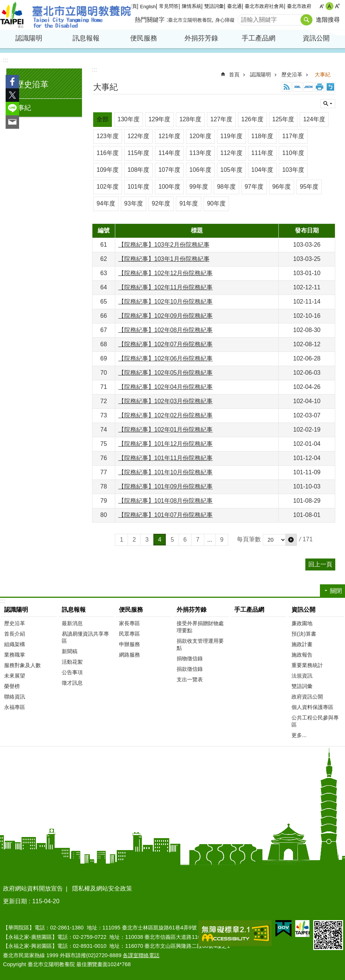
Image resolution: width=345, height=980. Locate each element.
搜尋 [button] (306, 20)
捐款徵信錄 (190, 669)
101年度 (139, 187)
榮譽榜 (12, 686)
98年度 (226, 187)
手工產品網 (259, 38)
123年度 (108, 136)
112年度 (231, 153)
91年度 (189, 203)
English (148, 7)
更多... (299, 735)
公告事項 (72, 672)
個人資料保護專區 (312, 707)
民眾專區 (129, 634)
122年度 (139, 136)
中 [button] (329, 6)
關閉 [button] (328, 104)
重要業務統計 (307, 665)
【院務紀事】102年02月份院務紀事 (166, 415)
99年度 (199, 187)
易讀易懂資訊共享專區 (85, 637)
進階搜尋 (328, 20)
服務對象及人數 (22, 665)
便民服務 (144, 38)
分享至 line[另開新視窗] (12, 109)
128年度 (190, 119)
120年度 (200, 136)
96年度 (282, 187)
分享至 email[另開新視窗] (12, 122)
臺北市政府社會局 (264, 6)
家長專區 (129, 623)
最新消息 (72, 623)
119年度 (231, 136)
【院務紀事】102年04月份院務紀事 (166, 387)
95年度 (309, 187)
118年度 (262, 136)
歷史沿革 (32, 84)
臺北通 (234, 6)
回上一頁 (320, 564)
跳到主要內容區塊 (4, 4)
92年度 (161, 203)
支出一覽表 (190, 679)
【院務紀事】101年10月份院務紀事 (166, 472)
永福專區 (15, 707)
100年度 (169, 187)
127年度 (221, 119)
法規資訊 (302, 676)
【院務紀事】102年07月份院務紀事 (166, 344)
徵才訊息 (72, 683)
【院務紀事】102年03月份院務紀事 (166, 401)
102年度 (108, 187)
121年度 (169, 136)
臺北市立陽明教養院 (65, 15)
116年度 (108, 153)
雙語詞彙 (214, 6)
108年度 (139, 170)
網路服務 (129, 655)
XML (297, 87)
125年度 (283, 119)
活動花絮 (72, 662)
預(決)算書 (304, 634)
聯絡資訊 (15, 697)
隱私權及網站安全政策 (102, 888)
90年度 (216, 203)
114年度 (169, 153)
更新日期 (15, 901)
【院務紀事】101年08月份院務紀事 (166, 501)
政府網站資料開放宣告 (33, 888)
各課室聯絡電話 (141, 955)
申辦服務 (129, 644)
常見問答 (169, 6)
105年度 (231, 170)
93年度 (134, 203)
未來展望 (15, 676)
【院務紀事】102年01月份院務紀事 (166, 430)
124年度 (314, 119)
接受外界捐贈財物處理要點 (200, 627)
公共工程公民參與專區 (315, 721)
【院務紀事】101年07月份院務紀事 (166, 515)
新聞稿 (70, 651)
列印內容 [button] (320, 87)
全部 (103, 119)
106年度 (200, 170)
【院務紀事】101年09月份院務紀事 (166, 486)
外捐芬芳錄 (201, 38)
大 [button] (337, 6)
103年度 (293, 170)
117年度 (293, 136)
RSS (287, 87)
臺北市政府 (299, 6)
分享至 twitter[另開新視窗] (12, 95)
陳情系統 (192, 6)
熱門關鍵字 (150, 20)
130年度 (129, 119)
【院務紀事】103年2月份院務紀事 (164, 245)
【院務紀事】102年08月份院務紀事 (166, 330)
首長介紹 (15, 634)
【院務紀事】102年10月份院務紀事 (166, 302)
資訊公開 (316, 38)
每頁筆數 (249, 539)
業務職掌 (15, 655)
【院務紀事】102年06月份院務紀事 (166, 358)
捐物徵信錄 (190, 658)
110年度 (293, 153)
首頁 (234, 74)
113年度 (200, 153)
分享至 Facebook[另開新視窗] (12, 82)
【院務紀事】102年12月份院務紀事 (166, 273)
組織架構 (15, 644)
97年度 (254, 187)
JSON (308, 87)
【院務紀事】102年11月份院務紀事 (166, 287)
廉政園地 (302, 623)
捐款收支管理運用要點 (200, 644)
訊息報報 (86, 38)
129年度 (160, 119)
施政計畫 (302, 644)
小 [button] (322, 6)
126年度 (252, 119)
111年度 (262, 153)
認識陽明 (29, 38)
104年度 (262, 170)
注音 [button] (330, 87)
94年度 (106, 203)
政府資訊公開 (307, 697)
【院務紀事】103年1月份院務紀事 (164, 259)
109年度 (108, 170)
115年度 (139, 153)
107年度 (169, 170)
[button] (291, 540)
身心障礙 (225, 20)
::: (5, 60)
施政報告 (302, 655)
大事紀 (21, 108)
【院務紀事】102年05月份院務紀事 (166, 373)
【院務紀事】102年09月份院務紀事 (166, 316)
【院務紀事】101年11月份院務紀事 (166, 458)
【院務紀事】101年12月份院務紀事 (166, 444)
